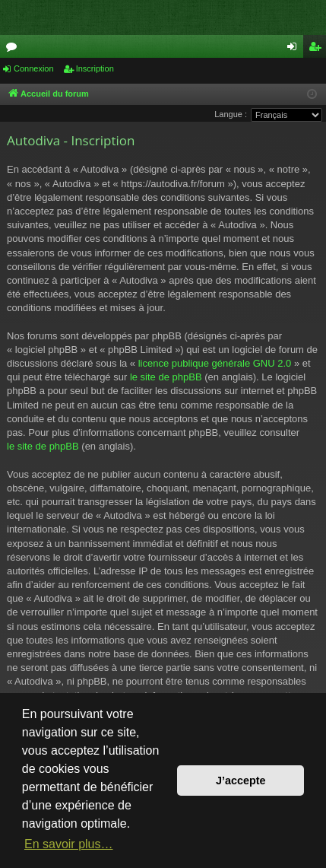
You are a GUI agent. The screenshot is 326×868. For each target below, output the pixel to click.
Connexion (34, 68)
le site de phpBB (166, 377)
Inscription (95, 68)
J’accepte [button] (241, 781)
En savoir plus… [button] (69, 844)
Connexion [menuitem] (295, 49)
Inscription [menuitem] (318, 49)
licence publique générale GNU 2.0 (215, 363)
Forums (14, 49)
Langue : (231, 114)
